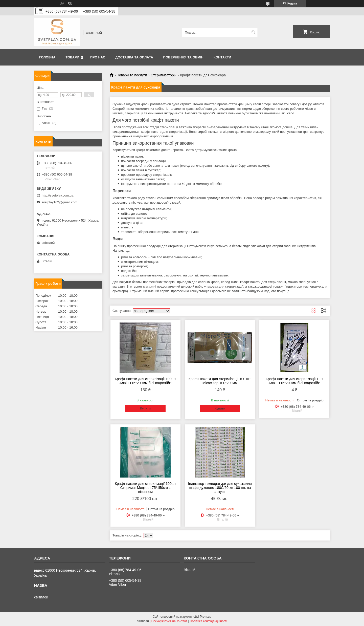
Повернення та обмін (183, 57)
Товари (72, 57)
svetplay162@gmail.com (59, 202)
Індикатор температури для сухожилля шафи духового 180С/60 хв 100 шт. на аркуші (220, 488)
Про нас (98, 57)
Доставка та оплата (134, 57)
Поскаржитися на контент (169, 621)
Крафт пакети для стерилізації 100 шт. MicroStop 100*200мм (220, 381)
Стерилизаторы (164, 75)
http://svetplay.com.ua (58, 195)
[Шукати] (253, 33)
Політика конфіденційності (209, 621)
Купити (145, 408)
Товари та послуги (132, 75)
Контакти (222, 57)
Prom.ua (206, 617)
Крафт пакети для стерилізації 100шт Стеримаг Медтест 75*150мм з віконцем (145, 488)
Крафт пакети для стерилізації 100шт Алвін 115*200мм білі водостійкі (145, 381)
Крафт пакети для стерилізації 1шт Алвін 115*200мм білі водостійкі (294, 381)
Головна (47, 57)
